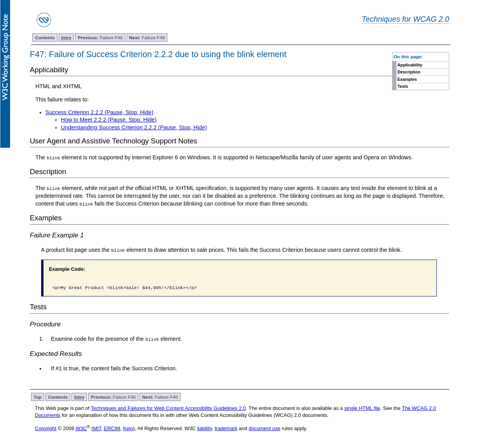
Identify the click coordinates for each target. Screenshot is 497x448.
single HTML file (362, 407)
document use (264, 428)
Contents (45, 37)
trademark (226, 428)
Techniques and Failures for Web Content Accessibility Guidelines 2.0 (168, 407)
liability (205, 428)
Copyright (46, 428)
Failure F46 (100, 37)
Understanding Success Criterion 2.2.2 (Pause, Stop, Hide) (134, 127)
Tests (403, 86)
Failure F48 (147, 37)
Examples (407, 79)
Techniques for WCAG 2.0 (406, 19)
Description (409, 72)
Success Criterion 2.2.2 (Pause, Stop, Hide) (99, 112)
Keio (128, 428)
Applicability (410, 65)
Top (38, 396)
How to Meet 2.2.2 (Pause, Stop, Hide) (109, 120)
